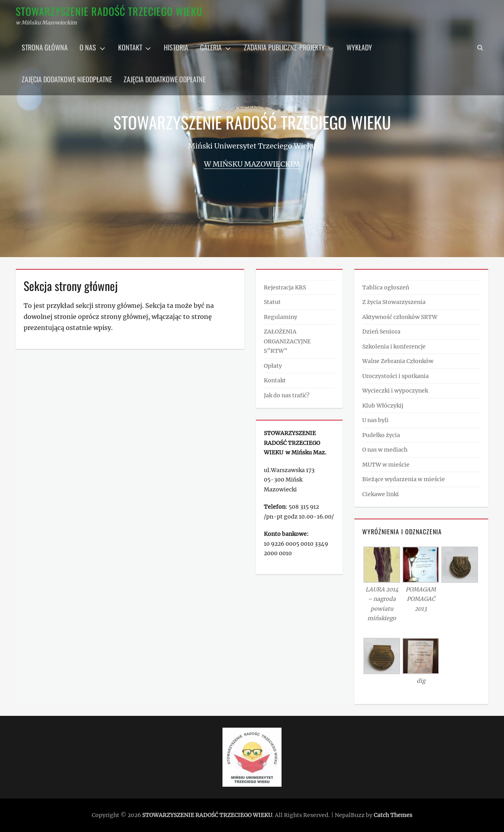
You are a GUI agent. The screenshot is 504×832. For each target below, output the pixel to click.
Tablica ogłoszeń (386, 287)
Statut (272, 302)
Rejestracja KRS (285, 287)
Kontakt (130, 47)
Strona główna (45, 47)
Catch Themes (393, 815)
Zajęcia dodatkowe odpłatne (165, 79)
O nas (88, 47)
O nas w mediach (385, 450)
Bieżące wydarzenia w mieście (404, 479)
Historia (176, 47)
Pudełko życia (381, 435)
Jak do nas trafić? (287, 395)
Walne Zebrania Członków (398, 361)
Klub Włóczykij (383, 406)
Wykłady (359, 47)
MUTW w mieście (386, 465)
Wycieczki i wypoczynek (395, 391)
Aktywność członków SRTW (400, 317)
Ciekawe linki (381, 494)
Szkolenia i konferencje (394, 347)
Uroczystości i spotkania (396, 376)
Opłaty (273, 366)
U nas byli (375, 420)
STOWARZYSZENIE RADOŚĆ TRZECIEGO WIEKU (109, 11)
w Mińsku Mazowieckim (252, 164)
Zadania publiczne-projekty (284, 47)
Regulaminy (281, 317)
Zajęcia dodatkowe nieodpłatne (67, 79)
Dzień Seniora (381, 332)
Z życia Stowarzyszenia (394, 302)
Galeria (211, 47)
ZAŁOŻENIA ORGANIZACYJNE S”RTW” (287, 341)
